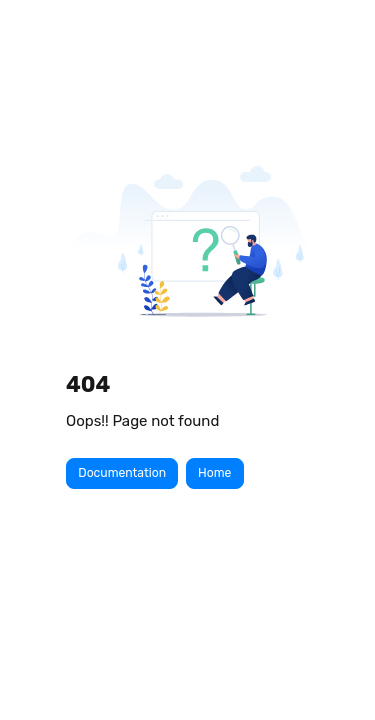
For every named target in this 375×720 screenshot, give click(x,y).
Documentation (122, 473)
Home (214, 473)
